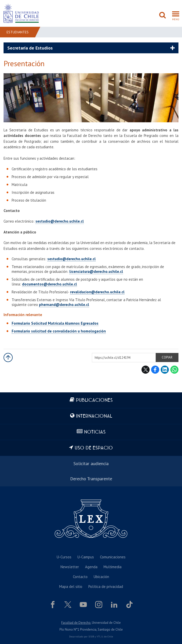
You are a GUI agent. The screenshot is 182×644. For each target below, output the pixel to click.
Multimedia (113, 567)
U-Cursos (64, 557)
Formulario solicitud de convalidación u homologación (59, 331)
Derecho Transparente (91, 479)
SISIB (91, 637)
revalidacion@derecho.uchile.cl (97, 292)
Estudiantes (18, 32)
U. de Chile (107, 637)
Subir (8, 357)
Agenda (91, 567)
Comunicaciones (113, 557)
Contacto (80, 577)
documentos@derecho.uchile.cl (49, 284)
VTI (98, 637)
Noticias (95, 432)
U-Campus (86, 557)
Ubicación (101, 577)
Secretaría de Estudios (30, 48)
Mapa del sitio (71, 587)
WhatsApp (174, 370)
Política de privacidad (106, 587)
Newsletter (70, 567)
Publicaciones (94, 400)
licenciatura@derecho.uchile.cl (96, 271)
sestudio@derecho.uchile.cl (60, 221)
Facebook (155, 370)
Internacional (94, 416)
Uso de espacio (94, 448)
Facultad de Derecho (76, 623)
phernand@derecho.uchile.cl (64, 305)
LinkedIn (165, 370)
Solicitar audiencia (91, 463)
